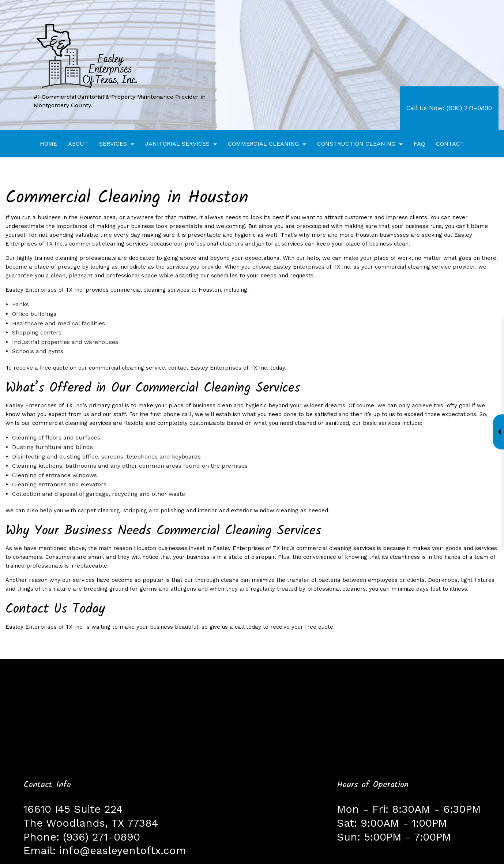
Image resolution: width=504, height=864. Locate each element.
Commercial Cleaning (263, 144)
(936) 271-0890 (101, 837)
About (78, 144)
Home (48, 144)
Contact (450, 144)
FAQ (419, 144)
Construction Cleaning (356, 144)
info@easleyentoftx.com (123, 850)
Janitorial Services (177, 144)
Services (113, 144)
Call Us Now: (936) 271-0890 (449, 108)
